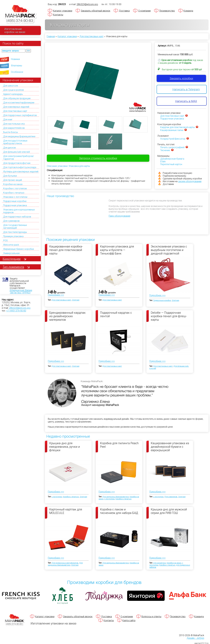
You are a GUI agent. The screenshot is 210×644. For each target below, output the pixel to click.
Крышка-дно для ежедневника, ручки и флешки (65, 447)
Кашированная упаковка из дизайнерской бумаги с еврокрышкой (170, 447)
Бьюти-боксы (10, 132)
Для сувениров (11, 221)
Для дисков (9, 148)
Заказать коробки (181, 78)
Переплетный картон (171, 164)
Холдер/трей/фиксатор (173, 139)
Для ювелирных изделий (16, 107)
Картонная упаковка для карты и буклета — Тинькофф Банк (117, 250)
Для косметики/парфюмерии (19, 103)
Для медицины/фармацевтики (19, 136)
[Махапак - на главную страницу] (20, 14)
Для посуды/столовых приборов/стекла (15, 142)
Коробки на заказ (13, 184)
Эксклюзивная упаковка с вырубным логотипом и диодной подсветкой (169, 250)
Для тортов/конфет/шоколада (20, 167)
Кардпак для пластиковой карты (177, 127)
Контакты (58, 15)
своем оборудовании (190, 181)
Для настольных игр (14, 124)
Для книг (8, 120)
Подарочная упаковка (15, 205)
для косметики (159, 563)
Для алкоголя (11, 86)
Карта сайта (129, 620)
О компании (144, 11)
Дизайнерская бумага (172, 159)
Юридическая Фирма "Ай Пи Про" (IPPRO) (21, 291)
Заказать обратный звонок (96, 11)
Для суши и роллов (13, 90)
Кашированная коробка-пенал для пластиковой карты (66, 250)
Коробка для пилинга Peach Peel (119, 445)
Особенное (17, 72)
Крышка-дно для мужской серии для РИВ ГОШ (169, 511)
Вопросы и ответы (151, 617)
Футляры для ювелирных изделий (21, 172)
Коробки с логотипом (15, 188)
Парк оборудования (119, 216)
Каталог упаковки (63, 11)
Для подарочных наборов (17, 217)
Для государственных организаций (15, 226)
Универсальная (11, 253)
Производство (167, 11)
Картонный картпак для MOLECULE (66, 511)
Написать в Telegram (186, 89)
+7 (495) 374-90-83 (16, 311)
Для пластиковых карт (15, 111)
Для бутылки (10, 176)
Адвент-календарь (13, 94)
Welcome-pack (11, 245)
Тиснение (165, 150)
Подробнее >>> (56, 295)
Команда (188, 11)
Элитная (76, 300)
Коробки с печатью (14, 193)
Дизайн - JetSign (195, 638)
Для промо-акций (13, 180)
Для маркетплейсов (14, 128)
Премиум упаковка (13, 236)
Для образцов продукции (17, 98)
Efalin (163, 162)
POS (5, 241)
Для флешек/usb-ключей (16, 152)
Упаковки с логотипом (15, 197)
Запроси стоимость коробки (98, 158)
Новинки (15, 59)
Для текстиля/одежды (15, 232)
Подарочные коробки (15, 201)
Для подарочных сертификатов (20, 115)
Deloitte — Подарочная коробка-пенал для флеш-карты (169, 316)
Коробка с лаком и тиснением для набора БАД (119, 511)
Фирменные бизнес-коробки (19, 249)
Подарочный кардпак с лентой (116, 314)
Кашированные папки (172, 130)
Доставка (124, 11)
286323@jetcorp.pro (20, 308)
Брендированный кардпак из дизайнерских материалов (67, 316)
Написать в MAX (186, 101)
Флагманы (16, 66)
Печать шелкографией (172, 147)
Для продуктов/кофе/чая (17, 163)
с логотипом (57, 497)
